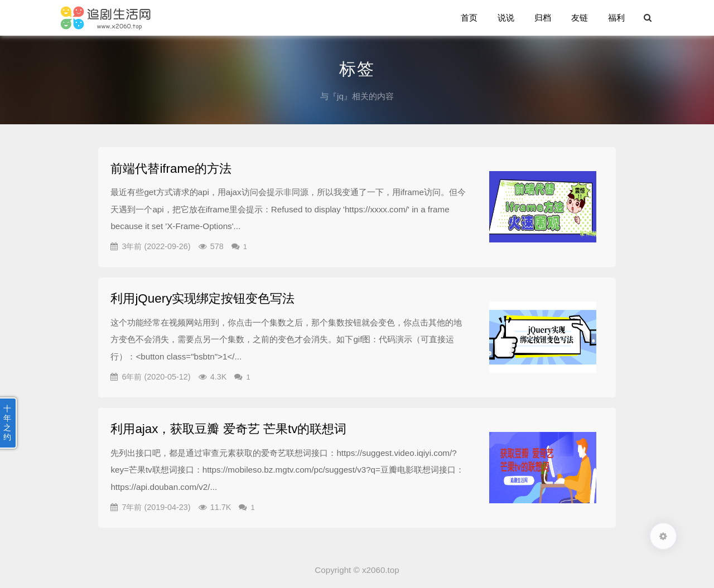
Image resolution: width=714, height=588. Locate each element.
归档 (543, 18)
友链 (580, 18)
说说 (506, 18)
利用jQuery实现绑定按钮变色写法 (202, 298)
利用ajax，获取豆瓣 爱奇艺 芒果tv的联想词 (228, 429)
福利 (616, 18)
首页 (469, 18)
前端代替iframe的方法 (171, 169)
